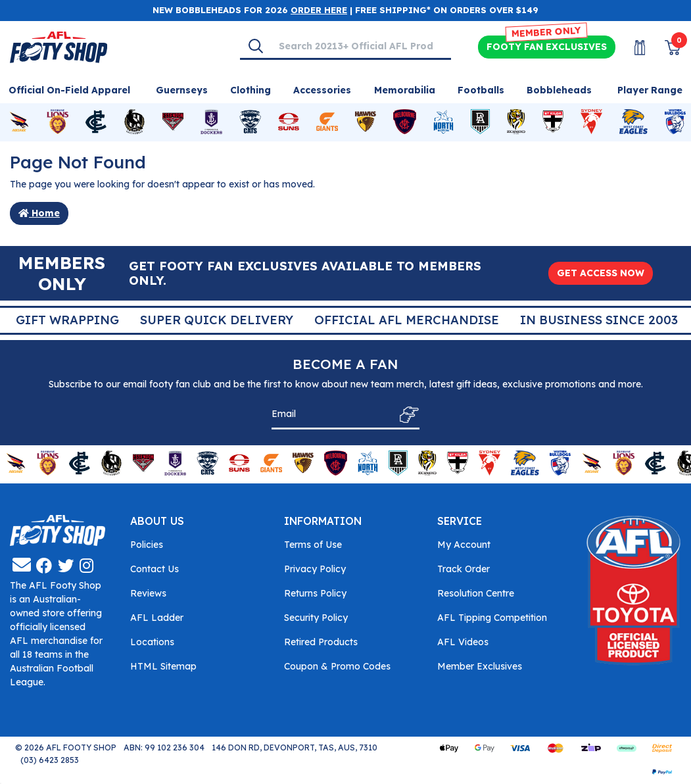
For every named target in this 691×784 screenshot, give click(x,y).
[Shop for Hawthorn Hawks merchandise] (366, 122)
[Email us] (22, 565)
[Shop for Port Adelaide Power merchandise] (480, 122)
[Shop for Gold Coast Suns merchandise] (289, 122)
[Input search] (361, 46)
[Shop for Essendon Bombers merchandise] (173, 122)
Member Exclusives (480, 666)
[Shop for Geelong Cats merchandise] (250, 122)
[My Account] (632, 48)
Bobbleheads (559, 90)
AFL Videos (463, 642)
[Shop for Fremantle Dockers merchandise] (211, 122)
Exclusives (547, 47)
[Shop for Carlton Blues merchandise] (96, 122)
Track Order (464, 569)
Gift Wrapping (379, 320)
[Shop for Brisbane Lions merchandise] (57, 122)
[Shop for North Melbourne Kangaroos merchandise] (443, 122)
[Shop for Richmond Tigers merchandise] (516, 122)
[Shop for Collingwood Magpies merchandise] (134, 122)
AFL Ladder (157, 618)
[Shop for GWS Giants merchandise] (327, 122)
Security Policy (316, 618)
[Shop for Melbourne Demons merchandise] (405, 122)
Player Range (650, 90)
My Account (464, 545)
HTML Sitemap (163, 666)
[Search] (256, 46)
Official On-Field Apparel (69, 90)
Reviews (148, 593)
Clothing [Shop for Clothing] (250, 90)
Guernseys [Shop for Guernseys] (182, 90)
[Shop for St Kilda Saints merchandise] (553, 122)
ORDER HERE (319, 10)
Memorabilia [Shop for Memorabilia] (405, 90)
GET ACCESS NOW (601, 273)
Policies (147, 545)
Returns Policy (315, 593)
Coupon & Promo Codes (337, 666)
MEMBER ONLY (547, 32)
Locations (152, 642)
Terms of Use (313, 545)
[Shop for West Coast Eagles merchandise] (634, 122)
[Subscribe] (405, 415)
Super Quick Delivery (528, 320)
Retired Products (321, 642)
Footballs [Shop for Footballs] (481, 90)
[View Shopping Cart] (665, 48)
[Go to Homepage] (59, 46)
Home (39, 213)
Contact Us (155, 569)
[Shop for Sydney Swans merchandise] (591, 122)
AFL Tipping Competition (492, 618)
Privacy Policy (315, 569)
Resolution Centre (476, 593)
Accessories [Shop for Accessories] (322, 90)
